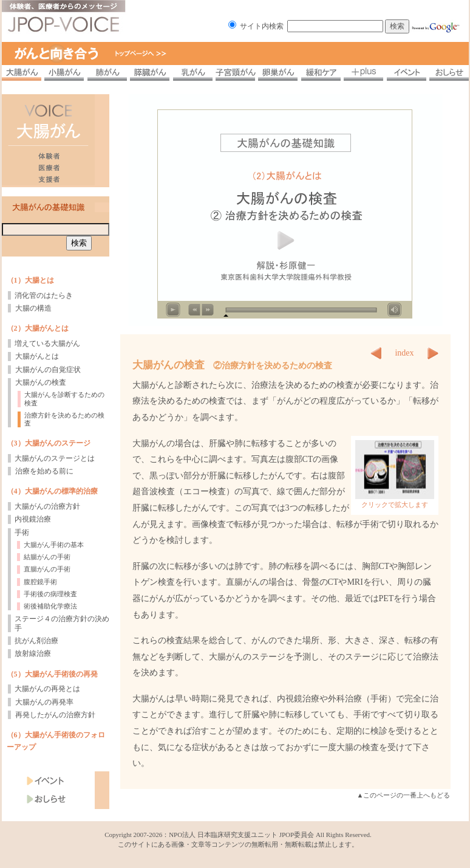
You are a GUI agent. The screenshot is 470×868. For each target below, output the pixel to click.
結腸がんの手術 (47, 557)
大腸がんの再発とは (47, 689)
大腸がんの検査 (41, 382)
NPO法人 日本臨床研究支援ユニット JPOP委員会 (241, 835)
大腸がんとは (37, 356)
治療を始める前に (44, 471)
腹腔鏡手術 (40, 582)
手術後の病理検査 (50, 594)
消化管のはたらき (44, 295)
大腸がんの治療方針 (47, 506)
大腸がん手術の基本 (54, 545)
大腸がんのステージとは (55, 458)
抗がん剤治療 (36, 641)
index (404, 353)
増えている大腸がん (47, 343)
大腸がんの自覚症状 (48, 370)
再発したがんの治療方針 (55, 715)
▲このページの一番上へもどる (404, 795)
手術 (22, 532)
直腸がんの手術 (47, 569)
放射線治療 (33, 653)
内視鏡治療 (33, 519)
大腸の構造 (33, 308)
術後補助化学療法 (50, 606)
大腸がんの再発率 (44, 702)
